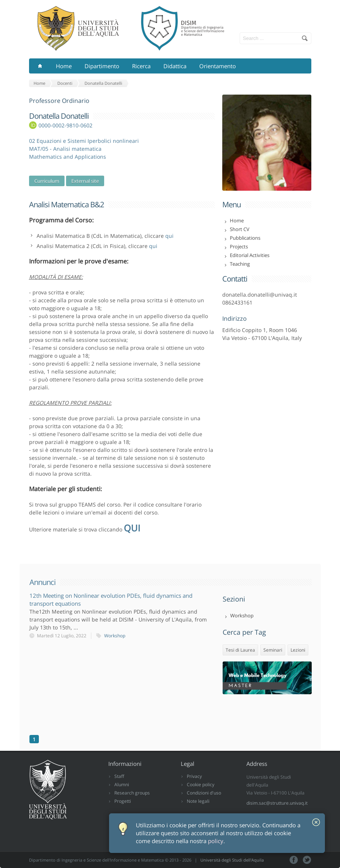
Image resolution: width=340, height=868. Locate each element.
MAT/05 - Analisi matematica (65, 149)
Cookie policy (201, 785)
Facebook (294, 860)
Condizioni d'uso (204, 793)
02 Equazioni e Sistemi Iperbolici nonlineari (84, 141)
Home (64, 66)
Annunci (42, 582)
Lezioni (298, 650)
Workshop (115, 636)
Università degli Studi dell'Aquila (232, 860)
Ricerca (141, 66)
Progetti (123, 801)
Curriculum (47, 181)
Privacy (194, 776)
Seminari (273, 650)
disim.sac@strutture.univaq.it (277, 803)
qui (169, 236)
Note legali (198, 801)
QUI (132, 528)
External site (85, 181)
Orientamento (218, 66)
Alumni (122, 785)
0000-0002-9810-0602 (65, 125)
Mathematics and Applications (68, 157)
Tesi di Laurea (240, 650)
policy (216, 841)
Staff (119, 776)
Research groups (132, 793)
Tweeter (307, 860)
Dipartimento (102, 66)
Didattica (175, 66)
